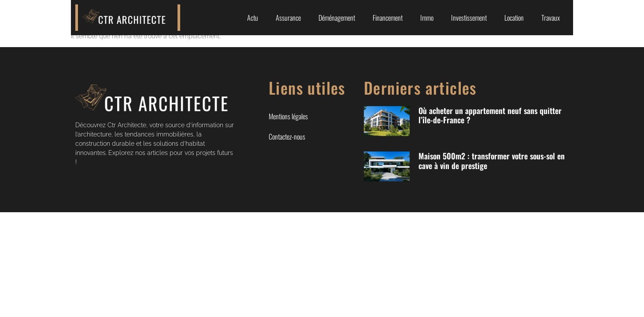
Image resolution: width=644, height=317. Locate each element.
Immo (427, 18)
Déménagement (337, 18)
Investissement (469, 18)
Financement (388, 18)
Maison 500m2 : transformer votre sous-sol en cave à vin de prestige (492, 161)
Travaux (551, 18)
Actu (253, 18)
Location (514, 18)
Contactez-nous (287, 136)
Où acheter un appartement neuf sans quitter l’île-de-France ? (490, 115)
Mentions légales (288, 116)
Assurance (288, 18)
